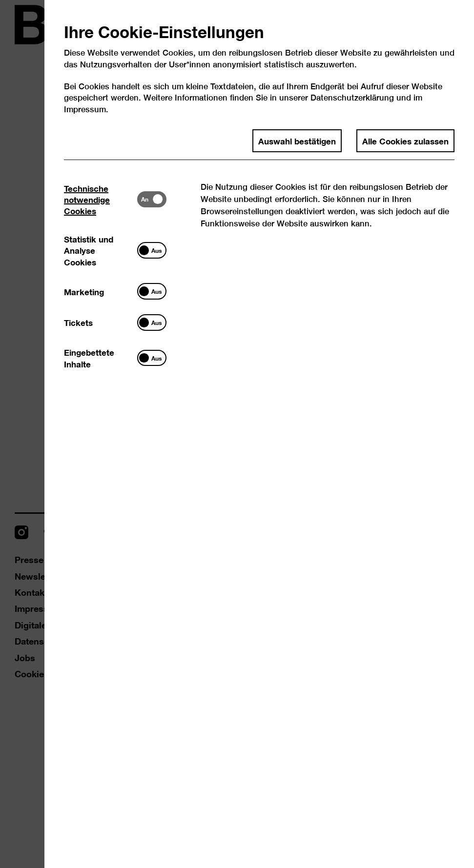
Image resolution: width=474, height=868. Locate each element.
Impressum (85, 109)
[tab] (101, 199)
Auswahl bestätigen (297, 141)
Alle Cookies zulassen (405, 141)
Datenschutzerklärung (352, 97)
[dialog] (237, 434)
